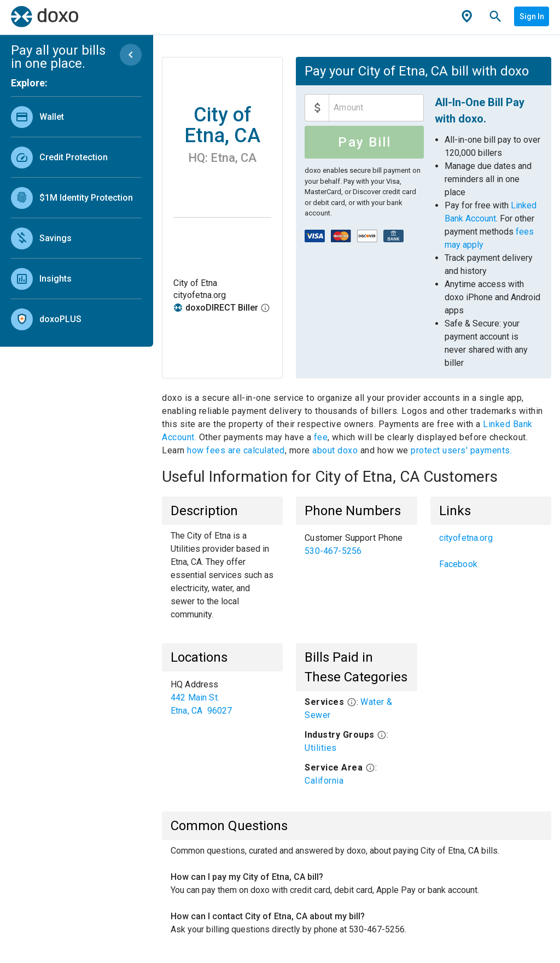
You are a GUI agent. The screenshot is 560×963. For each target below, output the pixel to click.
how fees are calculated (236, 450)
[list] (76, 215)
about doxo (335, 450)
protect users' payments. (461, 450)
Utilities (321, 748)
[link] (76, 117)
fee (321, 437)
